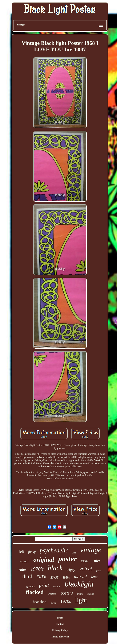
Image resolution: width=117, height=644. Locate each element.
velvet (86, 569)
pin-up (91, 594)
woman (24, 561)
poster (68, 559)
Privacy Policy (60, 630)
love (94, 577)
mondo (57, 586)
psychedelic (54, 550)
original (44, 559)
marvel (80, 577)
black (55, 568)
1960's (85, 561)
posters (67, 593)
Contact (60, 624)
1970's (37, 569)
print (44, 585)
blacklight (79, 584)
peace (99, 571)
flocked (35, 592)
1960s (66, 578)
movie (53, 603)
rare (41, 576)
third (27, 576)
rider (23, 569)
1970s (66, 601)
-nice (97, 561)
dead (80, 594)
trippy (71, 570)
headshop (40, 602)
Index (60, 618)
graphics (31, 587)
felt (21, 551)
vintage (91, 550)
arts (74, 553)
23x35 (55, 577)
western (52, 594)
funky (32, 552)
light (81, 600)
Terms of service (60, 637)
